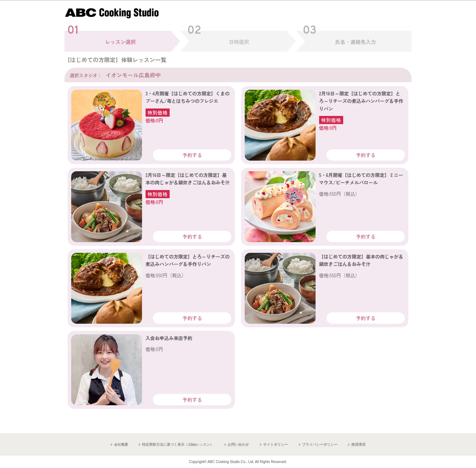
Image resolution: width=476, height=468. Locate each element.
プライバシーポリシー (320, 444)
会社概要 (121, 444)
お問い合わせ (238, 444)
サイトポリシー (276, 444)
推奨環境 (358, 444)
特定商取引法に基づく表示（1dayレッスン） (178, 444)
